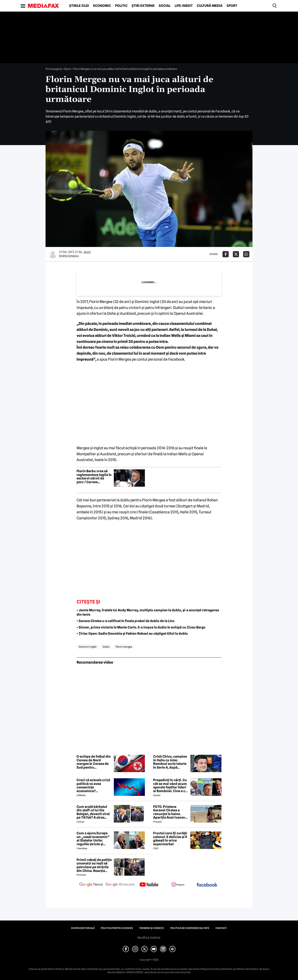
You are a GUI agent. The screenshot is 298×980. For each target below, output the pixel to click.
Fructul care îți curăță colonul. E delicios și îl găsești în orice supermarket (170, 839)
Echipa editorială (83, 928)
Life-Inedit (184, 6)
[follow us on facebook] (207, 885)
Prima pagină (54, 69)
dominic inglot (88, 647)
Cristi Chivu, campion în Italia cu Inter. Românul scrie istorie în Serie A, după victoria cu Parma (170, 762)
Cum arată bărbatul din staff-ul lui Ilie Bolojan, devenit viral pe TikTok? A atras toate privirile (93, 812)
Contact (221, 928)
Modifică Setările (149, 938)
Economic (102, 6)
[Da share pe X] (236, 254)
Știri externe (143, 6)
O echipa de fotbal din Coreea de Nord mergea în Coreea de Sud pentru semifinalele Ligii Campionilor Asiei (94, 762)
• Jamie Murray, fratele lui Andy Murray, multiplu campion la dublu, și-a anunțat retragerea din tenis (148, 612)
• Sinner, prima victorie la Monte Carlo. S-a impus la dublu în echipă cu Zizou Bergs (141, 627)
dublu (106, 647)
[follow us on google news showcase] (120, 885)
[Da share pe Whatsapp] (246, 254)
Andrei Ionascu (69, 256)
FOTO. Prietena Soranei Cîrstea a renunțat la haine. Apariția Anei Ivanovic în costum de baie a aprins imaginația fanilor (171, 812)
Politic (121, 6)
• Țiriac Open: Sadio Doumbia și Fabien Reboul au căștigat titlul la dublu (132, 634)
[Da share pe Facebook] (226, 254)
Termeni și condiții (152, 928)
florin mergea (124, 647)
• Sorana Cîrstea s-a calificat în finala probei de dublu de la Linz (126, 621)
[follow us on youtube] (149, 885)
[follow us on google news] (91, 885)
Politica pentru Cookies (117, 928)
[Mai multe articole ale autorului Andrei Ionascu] (53, 254)
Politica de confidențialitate (190, 928)
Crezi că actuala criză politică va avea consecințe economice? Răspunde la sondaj (93, 786)
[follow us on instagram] (178, 885)
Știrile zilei (79, 6)
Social (165, 6)
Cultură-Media (210, 6)
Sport (232, 6)
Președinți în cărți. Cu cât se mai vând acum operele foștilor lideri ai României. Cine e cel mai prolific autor (171, 786)
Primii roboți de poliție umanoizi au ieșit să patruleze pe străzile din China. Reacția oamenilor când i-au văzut (94, 865)
